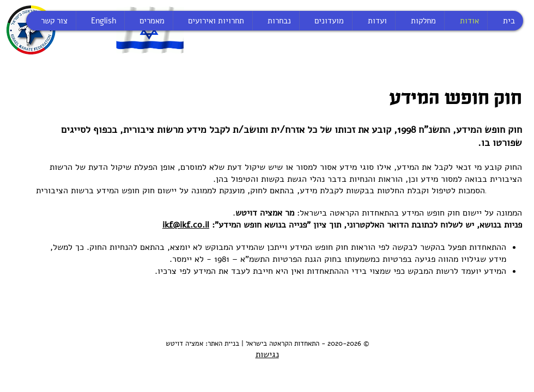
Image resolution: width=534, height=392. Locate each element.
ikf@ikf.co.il (186, 225)
